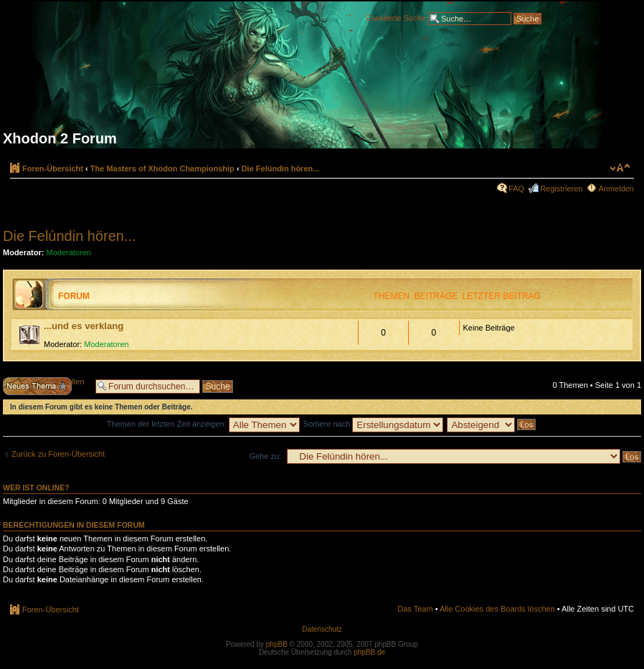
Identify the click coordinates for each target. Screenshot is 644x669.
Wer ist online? (36, 488)
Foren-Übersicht (53, 169)
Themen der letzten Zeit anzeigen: (203, 424)
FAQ (516, 189)
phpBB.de (369, 652)
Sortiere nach (373, 424)
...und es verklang (84, 326)
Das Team (415, 609)
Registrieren (561, 189)
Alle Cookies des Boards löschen (497, 609)
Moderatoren (69, 252)
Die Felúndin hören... (281, 169)
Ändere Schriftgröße (620, 168)
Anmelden (616, 189)
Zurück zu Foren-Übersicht (58, 454)
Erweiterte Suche (396, 17)
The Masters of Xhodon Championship (162, 169)
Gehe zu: (265, 456)
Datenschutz (322, 629)
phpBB (277, 644)
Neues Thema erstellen (46, 386)
